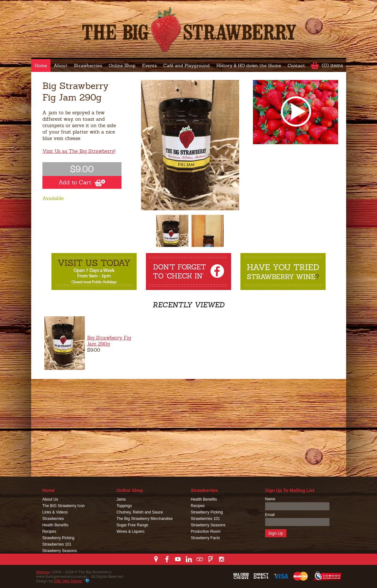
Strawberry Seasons (60, 551)
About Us (50, 499)
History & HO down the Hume (249, 66)
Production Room (206, 531)
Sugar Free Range (133, 525)
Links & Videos (55, 512)
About (61, 66)
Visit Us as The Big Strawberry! (79, 151)
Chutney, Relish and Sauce (140, 512)
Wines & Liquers (131, 531)
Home (41, 66)
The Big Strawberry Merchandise (145, 519)
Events (149, 66)
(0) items (332, 65)
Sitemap (43, 572)
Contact (296, 66)
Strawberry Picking (58, 538)
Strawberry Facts (206, 538)
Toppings (124, 506)
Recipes (49, 531)
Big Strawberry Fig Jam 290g (109, 341)
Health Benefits (55, 525)
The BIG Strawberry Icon (64, 506)
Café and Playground (187, 66)
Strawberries (88, 66)
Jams (121, 499)
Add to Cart (82, 182)
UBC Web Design (68, 581)
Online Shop (122, 66)
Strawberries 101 (57, 544)
